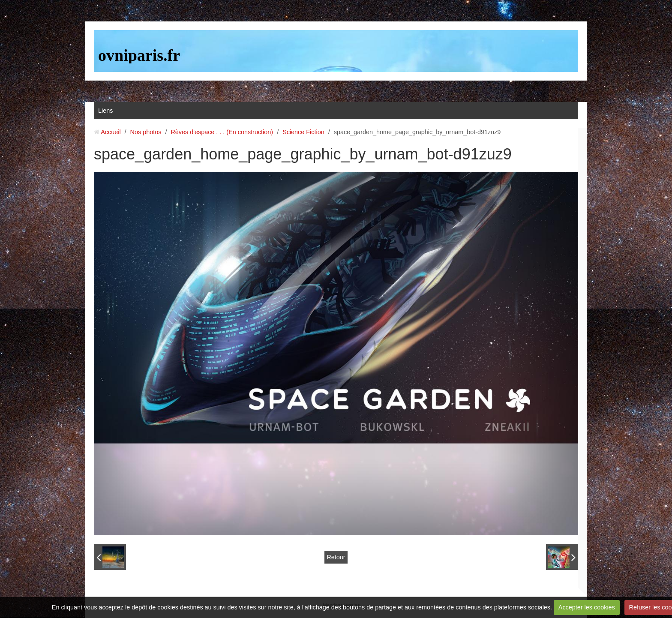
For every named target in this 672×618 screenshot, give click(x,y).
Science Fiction (303, 132)
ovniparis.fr (139, 55)
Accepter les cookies (587, 607)
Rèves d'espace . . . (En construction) (222, 132)
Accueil (111, 132)
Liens (105, 111)
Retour (336, 557)
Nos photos (146, 132)
